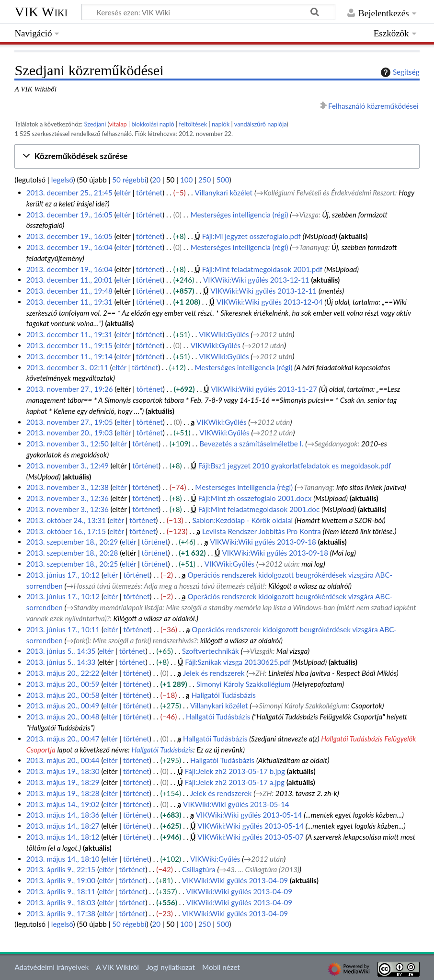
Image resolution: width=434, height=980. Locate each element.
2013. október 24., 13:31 (66, 520)
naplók (221, 124)
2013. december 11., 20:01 (69, 280)
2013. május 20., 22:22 (63, 673)
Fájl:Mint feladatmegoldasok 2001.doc (259, 509)
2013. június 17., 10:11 (63, 629)
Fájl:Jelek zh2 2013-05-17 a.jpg (235, 782)
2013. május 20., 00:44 (63, 760)
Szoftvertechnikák (211, 651)
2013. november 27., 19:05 (70, 422)
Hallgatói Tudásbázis (224, 695)
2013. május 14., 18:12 (63, 837)
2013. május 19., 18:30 (63, 771)
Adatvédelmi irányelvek (51, 967)
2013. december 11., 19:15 (69, 345)
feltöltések (193, 124)
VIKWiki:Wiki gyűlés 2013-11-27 (264, 389)
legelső (62, 180)
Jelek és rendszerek (214, 673)
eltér (123, 193)
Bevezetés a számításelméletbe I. (251, 444)
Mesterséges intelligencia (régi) (240, 215)
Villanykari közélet (223, 193)
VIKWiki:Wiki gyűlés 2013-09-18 (263, 542)
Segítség (399, 72)
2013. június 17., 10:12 (63, 575)
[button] (217, 156)
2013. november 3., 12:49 (68, 466)
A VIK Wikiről (117, 967)
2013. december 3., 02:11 (67, 367)
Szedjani (95, 124)
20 (157, 180)
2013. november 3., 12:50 (68, 444)
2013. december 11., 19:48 (69, 291)
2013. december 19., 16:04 (69, 247)
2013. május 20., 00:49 (63, 706)
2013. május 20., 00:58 (63, 695)
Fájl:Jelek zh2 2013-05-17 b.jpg (235, 771)
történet (149, 193)
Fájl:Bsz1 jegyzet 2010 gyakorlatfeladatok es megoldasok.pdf (295, 466)
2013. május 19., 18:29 (63, 782)
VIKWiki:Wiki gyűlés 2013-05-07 (251, 837)
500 (223, 180)
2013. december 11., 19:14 (69, 356)
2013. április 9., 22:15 (61, 869)
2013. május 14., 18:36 (63, 815)
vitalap (118, 124)
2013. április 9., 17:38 (61, 913)
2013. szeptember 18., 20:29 (72, 542)
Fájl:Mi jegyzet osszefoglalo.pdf (251, 236)
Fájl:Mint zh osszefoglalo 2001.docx (255, 498)
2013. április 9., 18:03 (61, 902)
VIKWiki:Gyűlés (224, 334)
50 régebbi (129, 180)
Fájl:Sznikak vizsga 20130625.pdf (238, 662)
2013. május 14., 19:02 (63, 804)
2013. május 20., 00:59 (63, 684)
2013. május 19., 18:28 (63, 793)
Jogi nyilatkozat (171, 967)
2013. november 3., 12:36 (68, 498)
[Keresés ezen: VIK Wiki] (208, 12)
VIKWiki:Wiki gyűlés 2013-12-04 (270, 302)
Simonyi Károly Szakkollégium (244, 684)
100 (186, 180)
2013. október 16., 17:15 (66, 531)
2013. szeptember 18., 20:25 (72, 564)
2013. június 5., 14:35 (61, 651)
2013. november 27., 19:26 (70, 389)
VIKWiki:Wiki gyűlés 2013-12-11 (256, 280)
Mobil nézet (221, 967)
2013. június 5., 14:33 (61, 662)
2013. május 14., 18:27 (63, 826)
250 (205, 180)
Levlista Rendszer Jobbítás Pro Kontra (262, 531)
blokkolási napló (153, 124)
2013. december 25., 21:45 (69, 193)
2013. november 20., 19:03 (70, 433)
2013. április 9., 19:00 (61, 880)
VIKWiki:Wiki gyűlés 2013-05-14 (236, 804)
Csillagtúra (199, 869)
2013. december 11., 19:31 (69, 302)
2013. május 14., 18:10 (63, 859)
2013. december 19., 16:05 (69, 215)
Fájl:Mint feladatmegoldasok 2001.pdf (263, 269)
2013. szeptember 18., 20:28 (72, 553)
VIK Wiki (41, 12)
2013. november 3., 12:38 (68, 487)
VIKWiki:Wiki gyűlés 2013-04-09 (235, 880)
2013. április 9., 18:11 (61, 891)
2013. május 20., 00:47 (63, 739)
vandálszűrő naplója (261, 124)
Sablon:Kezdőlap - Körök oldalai (242, 520)
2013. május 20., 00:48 (63, 717)
